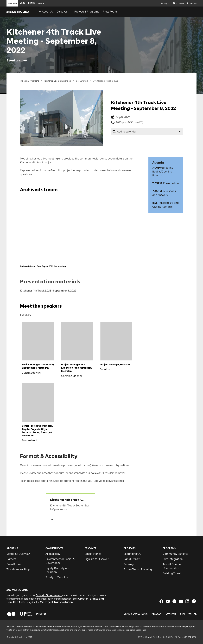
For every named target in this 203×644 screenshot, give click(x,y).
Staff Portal (188, 614)
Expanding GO (133, 554)
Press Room (14, 564)
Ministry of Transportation (56, 602)
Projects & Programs (29, 81)
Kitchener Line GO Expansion (57, 81)
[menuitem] (46, 12)
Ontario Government (49, 595)
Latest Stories (93, 554)
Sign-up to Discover (97, 559)
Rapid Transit (132, 559)
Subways (129, 564)
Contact (171, 614)
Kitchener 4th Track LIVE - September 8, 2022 (48, 291)
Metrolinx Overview (18, 554)
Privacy (157, 614)
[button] (23, 3)
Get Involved (82, 81)
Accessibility (53, 554)
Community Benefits (175, 554)
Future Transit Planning (138, 569)
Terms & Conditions (135, 614)
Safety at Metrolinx (57, 577)
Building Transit (172, 573)
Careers (11, 559)
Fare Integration (173, 559)
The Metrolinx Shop (18, 569)
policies (95, 473)
